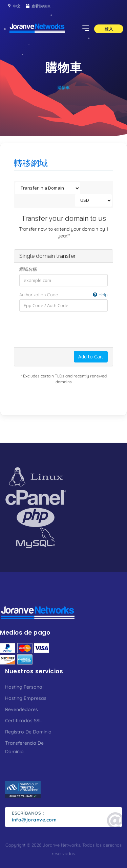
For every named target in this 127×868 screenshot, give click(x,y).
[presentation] (71, 329)
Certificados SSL (24, 721)
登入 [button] (109, 29)
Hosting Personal (24, 687)
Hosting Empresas (26, 698)
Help (100, 295)
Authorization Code (63, 295)
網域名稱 (28, 269)
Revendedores (22, 709)
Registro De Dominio (28, 732)
